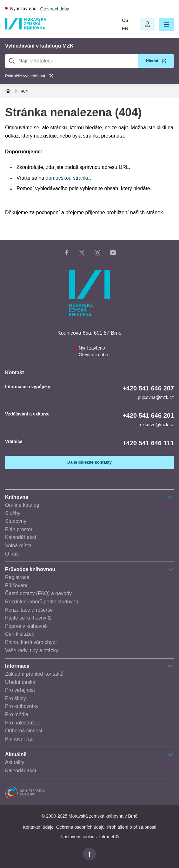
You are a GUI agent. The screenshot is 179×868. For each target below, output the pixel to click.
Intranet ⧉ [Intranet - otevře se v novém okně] (109, 837)
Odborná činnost (24, 731)
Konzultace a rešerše (29, 610)
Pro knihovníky (22, 706)
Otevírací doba (55, 9)
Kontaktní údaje (38, 827)
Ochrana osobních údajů (80, 827)
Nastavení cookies (78, 837)
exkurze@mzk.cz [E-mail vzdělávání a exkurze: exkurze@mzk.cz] (157, 425)
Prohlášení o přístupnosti (132, 827)
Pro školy (16, 698)
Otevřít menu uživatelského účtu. (147, 24)
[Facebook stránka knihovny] (66, 254)
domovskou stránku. (68, 178)
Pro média (17, 714)
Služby (13, 513)
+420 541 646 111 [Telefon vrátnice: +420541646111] (148, 443)
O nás (12, 554)
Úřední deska (20, 682)
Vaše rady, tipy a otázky (32, 650)
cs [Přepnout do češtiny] (125, 20)
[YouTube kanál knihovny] (113, 254)
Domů (8, 91)
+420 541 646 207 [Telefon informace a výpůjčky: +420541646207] (148, 388)
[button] (166, 24)
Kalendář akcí (21, 537)
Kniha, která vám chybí (31, 642)
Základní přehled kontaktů (34, 674)
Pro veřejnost (20, 690)
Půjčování (16, 585)
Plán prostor (19, 529)
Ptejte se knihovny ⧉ (28, 618)
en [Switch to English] (125, 29)
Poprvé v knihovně (26, 626)
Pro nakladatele (23, 723)
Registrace (17, 577)
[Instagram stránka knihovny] (97, 254)
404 (24, 91)
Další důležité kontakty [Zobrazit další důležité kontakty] (89, 462)
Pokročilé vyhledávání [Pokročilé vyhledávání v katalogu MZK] (25, 76)
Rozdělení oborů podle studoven (42, 602)
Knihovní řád (19, 739)
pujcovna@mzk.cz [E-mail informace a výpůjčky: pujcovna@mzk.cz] (156, 397)
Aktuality (15, 762)
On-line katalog (22, 505)
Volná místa (18, 546)
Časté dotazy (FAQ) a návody (38, 593)
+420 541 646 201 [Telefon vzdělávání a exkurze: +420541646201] (148, 415)
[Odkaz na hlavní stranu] (26, 28)
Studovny (16, 521)
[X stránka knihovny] (82, 254)
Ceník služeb (20, 634)
